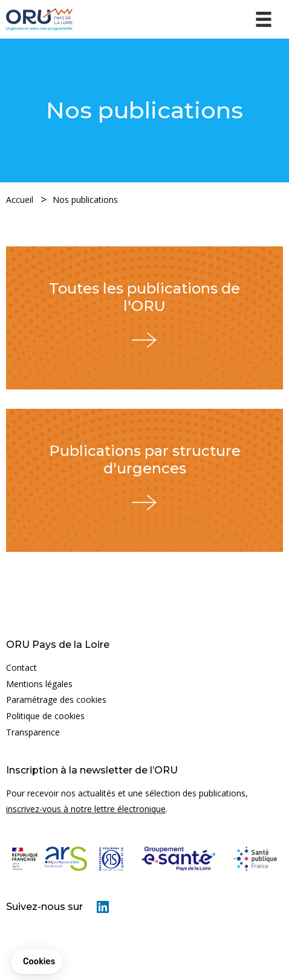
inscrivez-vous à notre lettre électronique (86, 809)
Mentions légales (39, 684)
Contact (21, 668)
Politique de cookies (45, 716)
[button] (37, 962)
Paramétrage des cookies (56, 700)
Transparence (33, 732)
